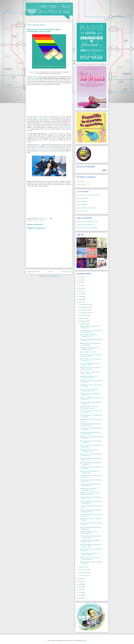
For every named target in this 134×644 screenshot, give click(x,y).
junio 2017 (84, 321)
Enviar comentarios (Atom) (53, 276)
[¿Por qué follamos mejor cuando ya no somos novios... (91, 356)
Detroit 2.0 (48, 146)
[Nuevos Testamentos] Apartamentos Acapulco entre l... (91, 545)
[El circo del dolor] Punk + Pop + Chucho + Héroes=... (90, 364)
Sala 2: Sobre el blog (83, 198)
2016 (80, 579)
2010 (80, 595)
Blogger (84, 641)
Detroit (40, 145)
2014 (80, 584)
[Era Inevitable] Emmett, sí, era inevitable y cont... (89, 336)
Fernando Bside (43, 218)
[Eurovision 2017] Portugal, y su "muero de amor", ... (90, 472)
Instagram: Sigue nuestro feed (86, 225)
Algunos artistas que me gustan (86, 208)
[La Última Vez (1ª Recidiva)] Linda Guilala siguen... (90, 485)
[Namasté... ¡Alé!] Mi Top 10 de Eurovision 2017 (89, 532)
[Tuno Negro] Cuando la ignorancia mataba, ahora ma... (91, 425)
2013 (80, 587)
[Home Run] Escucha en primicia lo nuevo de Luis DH (91, 368)
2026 (80, 277)
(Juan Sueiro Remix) (35, 80)
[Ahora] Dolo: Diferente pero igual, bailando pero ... (90, 528)
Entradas (81, 182)
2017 (80, 302)
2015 (80, 581)
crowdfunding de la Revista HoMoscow (39, 118)
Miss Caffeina (39, 77)
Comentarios (82, 184)
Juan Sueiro (66, 118)
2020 (80, 294)
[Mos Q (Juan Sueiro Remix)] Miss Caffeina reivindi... (90, 433)
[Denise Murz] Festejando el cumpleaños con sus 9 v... (88, 489)
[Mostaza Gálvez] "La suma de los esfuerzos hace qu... (90, 558)
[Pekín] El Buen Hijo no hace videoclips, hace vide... (89, 377)
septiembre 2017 (85, 313)
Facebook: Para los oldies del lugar (87, 228)
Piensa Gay (48, 129)
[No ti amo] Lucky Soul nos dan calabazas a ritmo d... (89, 349)
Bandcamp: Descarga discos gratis (87, 221)
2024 (80, 283)
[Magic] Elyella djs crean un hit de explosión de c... (90, 327)
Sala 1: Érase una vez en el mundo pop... (88, 195)
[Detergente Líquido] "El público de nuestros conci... (91, 541)
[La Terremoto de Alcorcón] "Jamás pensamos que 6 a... (90, 537)
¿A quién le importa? (51, 149)
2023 (80, 286)
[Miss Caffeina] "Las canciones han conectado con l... (91, 360)
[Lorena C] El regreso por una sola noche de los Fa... (90, 498)
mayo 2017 (84, 324)
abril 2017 (83, 567)
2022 (80, 288)
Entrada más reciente (33, 272)
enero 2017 (84, 575)
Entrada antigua (66, 272)
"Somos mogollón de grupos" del (36, 149)
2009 (80, 598)
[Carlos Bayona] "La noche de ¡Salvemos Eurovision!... (89, 390)
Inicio (51, 272)
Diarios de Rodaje (82, 205)
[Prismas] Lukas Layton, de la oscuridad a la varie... (89, 450)
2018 (80, 299)
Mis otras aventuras (82, 211)
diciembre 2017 (85, 305)
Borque (44, 123)
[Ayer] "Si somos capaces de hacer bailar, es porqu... (90, 373)
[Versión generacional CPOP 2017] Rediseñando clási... (90, 511)
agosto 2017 (84, 316)
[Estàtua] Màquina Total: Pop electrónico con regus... (89, 407)
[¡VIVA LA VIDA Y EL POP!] (88, 352)
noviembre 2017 (85, 307)
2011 (80, 593)
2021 (80, 291)
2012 (80, 590)
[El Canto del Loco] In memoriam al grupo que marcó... (91, 331)
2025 (80, 280)
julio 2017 (83, 318)
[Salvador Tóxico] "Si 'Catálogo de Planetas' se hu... (90, 394)
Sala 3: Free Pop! (82, 202)
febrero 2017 (84, 573)
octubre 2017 (84, 310)
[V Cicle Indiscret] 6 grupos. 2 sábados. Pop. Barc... (89, 554)
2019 (80, 297)
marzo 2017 (84, 570)
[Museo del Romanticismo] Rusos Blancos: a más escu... (90, 494)
